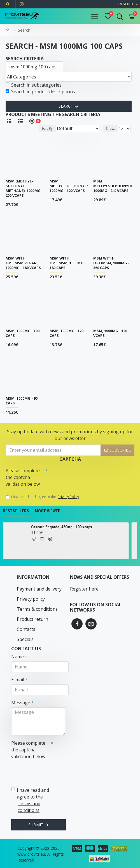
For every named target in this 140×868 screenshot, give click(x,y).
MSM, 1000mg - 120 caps (66, 333)
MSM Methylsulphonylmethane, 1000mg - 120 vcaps (78, 186)
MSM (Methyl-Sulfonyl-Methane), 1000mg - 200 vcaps (24, 188)
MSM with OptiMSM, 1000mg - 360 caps (111, 263)
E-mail (18, 680)
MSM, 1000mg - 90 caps (22, 401)
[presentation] (87, 475)
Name (17, 657)
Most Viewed (48, 511)
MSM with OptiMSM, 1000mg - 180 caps (68, 263)
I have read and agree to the (43, 497)
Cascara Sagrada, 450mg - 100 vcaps (67, 527)
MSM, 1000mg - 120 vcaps (110, 333)
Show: (110, 129)
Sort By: (47, 129)
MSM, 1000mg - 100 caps (23, 333)
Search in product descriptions (40, 92)
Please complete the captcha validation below (23, 477)
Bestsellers (16, 511)
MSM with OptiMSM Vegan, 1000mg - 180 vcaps (23, 263)
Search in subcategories (34, 85)
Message (21, 703)
